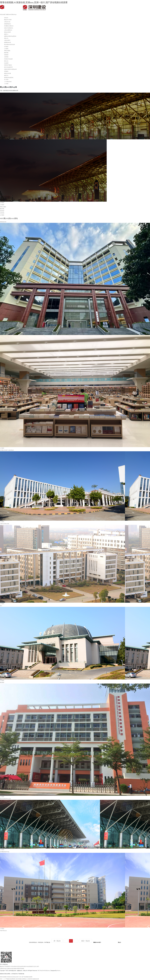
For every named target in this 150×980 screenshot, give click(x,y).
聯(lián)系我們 (7, 32)
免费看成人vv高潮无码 (27, 979)
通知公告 (6, 38)
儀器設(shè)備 (7, 73)
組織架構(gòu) (7, 24)
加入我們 (6, 79)
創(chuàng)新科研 (8, 67)
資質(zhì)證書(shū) (9, 28)
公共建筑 (6, 49)
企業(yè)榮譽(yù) (8, 30)
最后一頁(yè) (86, 941)
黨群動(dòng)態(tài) (9, 78)
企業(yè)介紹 (7, 22)
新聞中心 (6, 34)
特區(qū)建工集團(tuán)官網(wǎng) (8, 14)
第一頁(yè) (57, 941)
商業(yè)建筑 (7, 51)
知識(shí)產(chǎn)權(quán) (10, 69)
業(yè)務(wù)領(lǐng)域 (9, 44)
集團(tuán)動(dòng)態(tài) (10, 36)
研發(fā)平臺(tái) (8, 65)
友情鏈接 (22, 969)
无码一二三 (3, 979)
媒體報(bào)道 (7, 42)
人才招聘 (6, 84)
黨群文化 (6, 75)
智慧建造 (6, 71)
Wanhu (59, 971)
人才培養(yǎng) (8, 82)
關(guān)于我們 (8, 20)
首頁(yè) (6, 18)
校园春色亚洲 (36, 979)
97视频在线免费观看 (10, 979)
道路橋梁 (6, 55)
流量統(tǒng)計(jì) (4, 969)
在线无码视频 (18, 979)
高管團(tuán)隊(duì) (9, 26)
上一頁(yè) (66, 941)
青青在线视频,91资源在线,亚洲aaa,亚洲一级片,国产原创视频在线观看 (34, 2)
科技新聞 (6, 63)
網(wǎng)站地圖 (12, 969)
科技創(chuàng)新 (8, 59)
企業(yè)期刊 (7, 40)
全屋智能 (6, 57)
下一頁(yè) (76, 941)
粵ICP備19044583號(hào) (44, 971)
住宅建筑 (6, 47)
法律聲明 (18, 969)
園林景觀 (6, 53)
